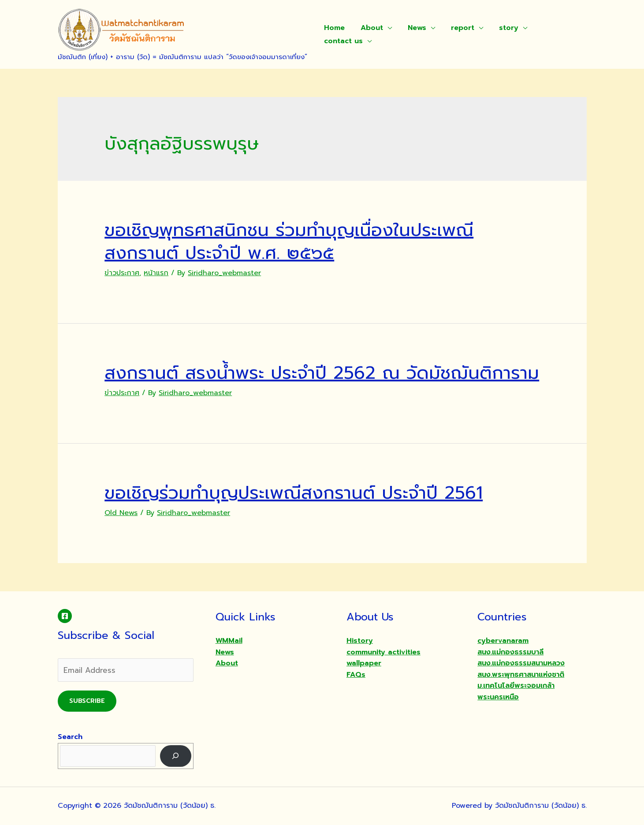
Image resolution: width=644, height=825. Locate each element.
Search (70, 737)
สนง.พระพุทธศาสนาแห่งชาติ (521, 675)
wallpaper (364, 663)
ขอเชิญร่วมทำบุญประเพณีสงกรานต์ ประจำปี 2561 (294, 493)
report (456, 28)
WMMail (229, 641)
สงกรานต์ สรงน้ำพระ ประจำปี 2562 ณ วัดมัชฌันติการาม (322, 373)
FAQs (356, 675)
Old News (121, 513)
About (369, 28)
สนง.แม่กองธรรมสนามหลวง (521, 663)
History (360, 641)
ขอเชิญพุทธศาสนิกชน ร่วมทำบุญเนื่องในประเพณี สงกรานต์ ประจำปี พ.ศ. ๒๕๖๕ (289, 241)
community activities (383, 652)
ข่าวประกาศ (122, 273)
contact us (342, 41)
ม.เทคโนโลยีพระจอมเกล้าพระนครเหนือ (516, 691)
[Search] (176, 756)
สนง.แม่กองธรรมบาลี (510, 652)
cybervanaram (503, 641)
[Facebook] (65, 616)
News (413, 28)
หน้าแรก (156, 273)
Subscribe (87, 701)
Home (333, 28)
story (501, 28)
